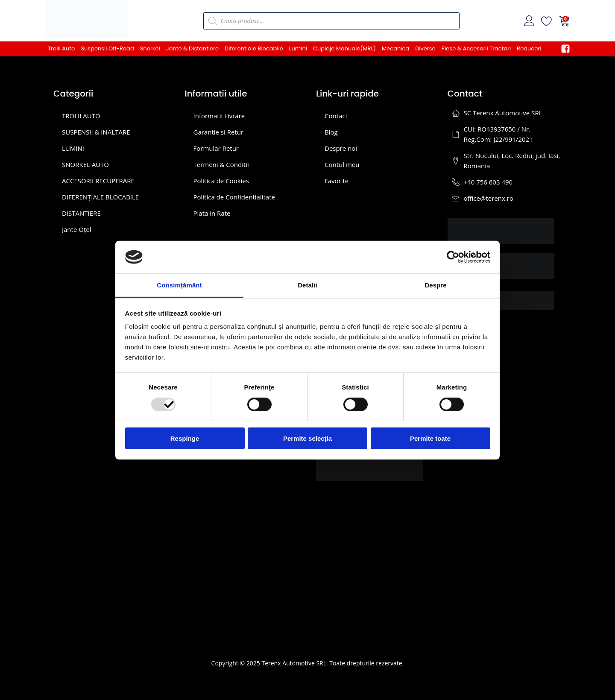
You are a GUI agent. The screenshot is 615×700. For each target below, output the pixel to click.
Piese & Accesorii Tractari (476, 48)
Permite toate (430, 438)
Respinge (185, 438)
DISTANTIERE (81, 213)
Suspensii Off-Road (107, 48)
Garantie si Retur (219, 132)
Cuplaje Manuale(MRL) (344, 48)
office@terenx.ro (489, 198)
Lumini (298, 48)
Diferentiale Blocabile (254, 48)
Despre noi (341, 148)
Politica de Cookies (221, 181)
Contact (336, 116)
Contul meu (342, 164)
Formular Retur (216, 148)
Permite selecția (307, 438)
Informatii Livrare (219, 116)
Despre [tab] (435, 285)
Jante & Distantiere (192, 48)
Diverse (425, 48)
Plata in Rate (212, 213)
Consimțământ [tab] (179, 285)
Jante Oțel (76, 229)
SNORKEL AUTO (85, 164)
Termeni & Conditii (221, 164)
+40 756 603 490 (488, 182)
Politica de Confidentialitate (234, 197)
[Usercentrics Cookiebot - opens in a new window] (453, 257)
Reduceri (529, 48)
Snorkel (150, 48)
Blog (331, 132)
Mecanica (395, 48)
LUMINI (73, 148)
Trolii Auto (61, 48)
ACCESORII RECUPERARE (98, 181)
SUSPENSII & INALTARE (96, 132)
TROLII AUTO (81, 116)
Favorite (337, 181)
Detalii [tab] (307, 285)
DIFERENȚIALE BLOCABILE (100, 197)
